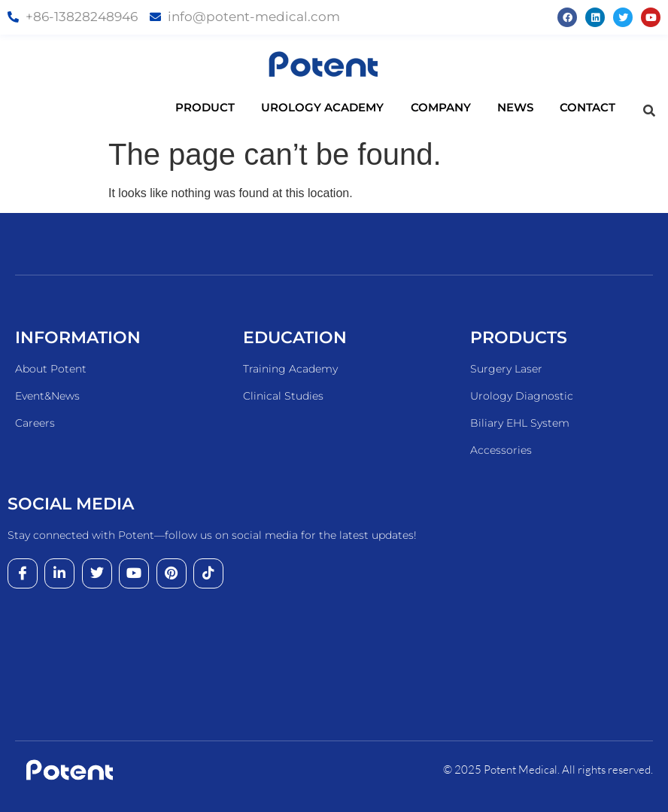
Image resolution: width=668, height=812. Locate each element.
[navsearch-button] (649, 111)
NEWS (528, 107)
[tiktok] (208, 573)
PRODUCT (219, 107)
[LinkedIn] (59, 573)
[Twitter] (97, 573)
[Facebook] (23, 573)
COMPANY (454, 107)
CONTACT (588, 107)
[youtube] (134, 573)
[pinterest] (172, 573)
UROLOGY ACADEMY (336, 107)
